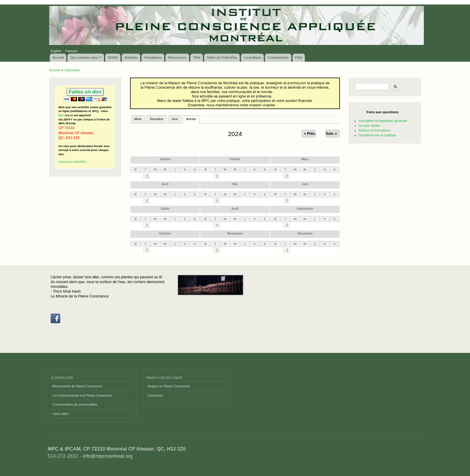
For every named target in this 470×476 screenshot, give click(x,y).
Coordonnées (278, 58)
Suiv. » (331, 134)
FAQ (299, 58)
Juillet (165, 208)
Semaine (156, 119)
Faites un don (85, 92)
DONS (113, 58)
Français (71, 51)
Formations (153, 58)
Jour (175, 119)
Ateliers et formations (374, 130)
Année (193, 118)
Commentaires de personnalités (75, 404)
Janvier (165, 159)
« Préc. (310, 134)
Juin (305, 184)
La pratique (253, 58)
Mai (235, 184)
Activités (131, 58)
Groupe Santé (369, 126)
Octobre (165, 233)
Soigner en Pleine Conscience (169, 386)
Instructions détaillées (72, 162)
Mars (305, 159)
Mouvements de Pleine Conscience (77, 386)
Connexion (155, 395)
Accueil (58, 58)
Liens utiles (60, 414)
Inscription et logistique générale (383, 121)
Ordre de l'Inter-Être (222, 58)
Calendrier (72, 70)
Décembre (305, 233)
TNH (197, 58)
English (56, 51)
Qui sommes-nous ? (86, 58)
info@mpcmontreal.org (108, 456)
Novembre (235, 233)
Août (235, 208)
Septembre (305, 208)
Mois (138, 119)
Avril (165, 184)
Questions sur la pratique (377, 135)
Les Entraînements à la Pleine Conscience (82, 395)
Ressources (177, 58)
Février (235, 159)
